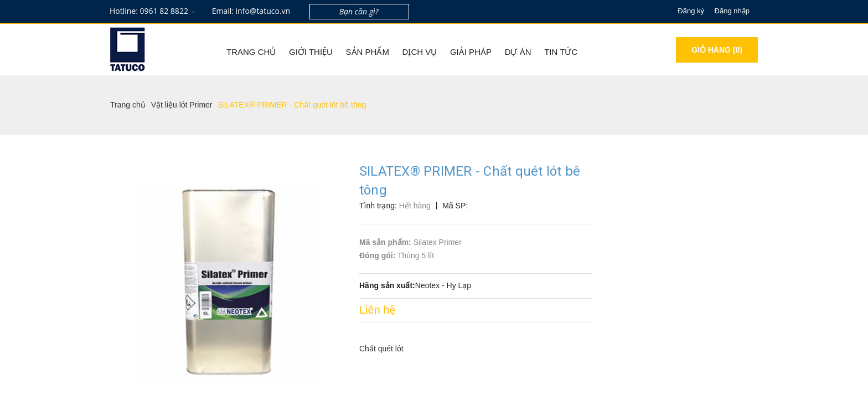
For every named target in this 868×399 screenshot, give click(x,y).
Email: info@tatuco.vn (251, 11)
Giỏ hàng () (717, 50)
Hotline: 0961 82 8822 (149, 11)
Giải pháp (471, 52)
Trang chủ (251, 52)
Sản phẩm (368, 52)
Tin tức (561, 52)
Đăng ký (691, 11)
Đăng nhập (732, 11)
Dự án (518, 52)
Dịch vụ (420, 52)
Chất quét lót (381, 349)
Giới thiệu (311, 52)
